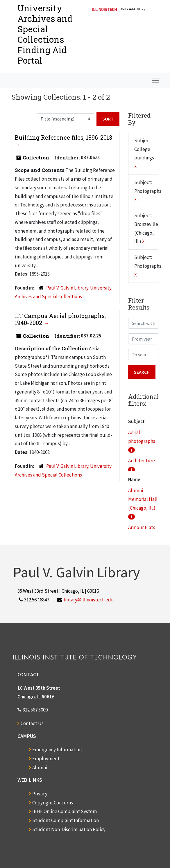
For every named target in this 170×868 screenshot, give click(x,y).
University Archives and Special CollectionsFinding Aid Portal (45, 34)
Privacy (40, 794)
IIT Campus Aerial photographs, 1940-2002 (60, 319)
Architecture (142, 461)
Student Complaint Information (66, 820)
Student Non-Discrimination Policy (69, 829)
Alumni (40, 768)
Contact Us (32, 723)
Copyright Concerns (53, 803)
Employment (46, 759)
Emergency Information (57, 750)
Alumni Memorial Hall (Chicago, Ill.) (143, 499)
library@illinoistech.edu (89, 600)
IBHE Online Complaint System (65, 811)
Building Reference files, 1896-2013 (63, 137)
